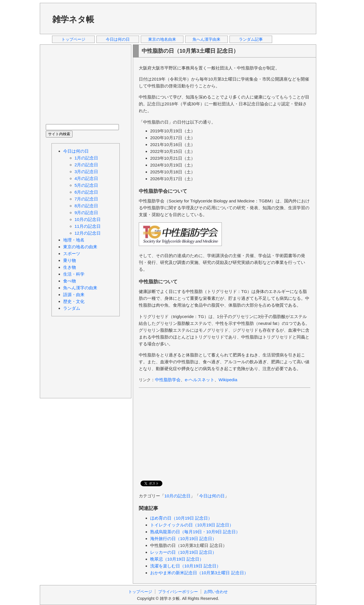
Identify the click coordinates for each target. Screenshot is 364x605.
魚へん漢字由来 (206, 39)
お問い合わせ (216, 592)
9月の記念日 (86, 213)
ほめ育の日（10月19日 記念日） (181, 518)
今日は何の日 (118, 39)
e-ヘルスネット (200, 380)
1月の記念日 (86, 158)
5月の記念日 (86, 185)
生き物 (70, 267)
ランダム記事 (251, 39)
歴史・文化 (74, 301)
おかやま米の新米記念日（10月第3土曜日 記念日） (199, 573)
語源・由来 (74, 295)
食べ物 (70, 281)
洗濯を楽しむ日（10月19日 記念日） (185, 566)
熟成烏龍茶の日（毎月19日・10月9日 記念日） (195, 532)
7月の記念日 (86, 199)
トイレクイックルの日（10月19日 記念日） (192, 525)
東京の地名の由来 (80, 247)
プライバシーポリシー (178, 592)
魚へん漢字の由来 (80, 288)
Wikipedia (228, 380)
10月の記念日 (177, 496)
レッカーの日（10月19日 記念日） (183, 552)
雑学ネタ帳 (73, 19)
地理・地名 (74, 240)
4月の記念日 (86, 178)
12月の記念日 (88, 233)
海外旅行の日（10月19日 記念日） (183, 539)
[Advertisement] (207, 18)
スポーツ (72, 254)
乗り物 (70, 260)
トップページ (73, 39)
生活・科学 (74, 274)
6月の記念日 (86, 192)
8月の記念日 (86, 206)
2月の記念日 (86, 165)
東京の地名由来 (162, 39)
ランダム (72, 308)
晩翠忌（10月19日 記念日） (177, 559)
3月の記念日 (86, 172)
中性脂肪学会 (168, 380)
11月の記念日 (88, 226)
